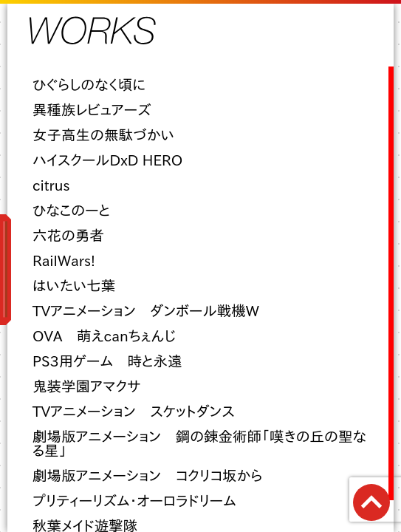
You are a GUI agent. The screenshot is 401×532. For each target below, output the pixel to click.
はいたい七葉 (74, 286)
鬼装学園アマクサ (87, 386)
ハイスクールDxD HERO (107, 160)
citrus (51, 185)
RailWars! (64, 260)
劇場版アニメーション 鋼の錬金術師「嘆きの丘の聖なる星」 (199, 443)
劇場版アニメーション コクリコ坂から (147, 475)
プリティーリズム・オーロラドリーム (134, 501)
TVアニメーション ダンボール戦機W (146, 311)
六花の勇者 (68, 235)
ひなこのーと (71, 210)
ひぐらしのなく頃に (89, 85)
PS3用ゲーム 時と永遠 (107, 361)
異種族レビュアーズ (92, 110)
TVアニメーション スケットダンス (134, 411)
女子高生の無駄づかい (103, 135)
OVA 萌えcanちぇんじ (104, 336)
